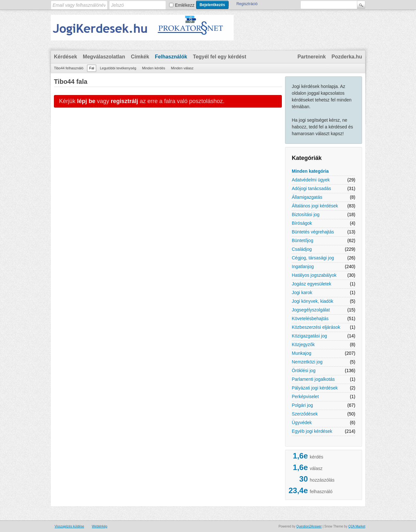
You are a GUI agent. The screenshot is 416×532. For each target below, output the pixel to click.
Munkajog (302, 353)
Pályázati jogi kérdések (315, 388)
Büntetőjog (303, 240)
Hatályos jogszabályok (314, 275)
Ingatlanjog (303, 266)
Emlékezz (185, 5)
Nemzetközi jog (307, 362)
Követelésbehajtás (310, 318)
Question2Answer (309, 526)
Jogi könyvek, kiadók (312, 301)
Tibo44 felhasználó (69, 68)
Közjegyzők (303, 344)
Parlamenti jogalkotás (313, 379)
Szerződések (305, 414)
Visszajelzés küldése (69, 526)
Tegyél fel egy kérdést (220, 57)
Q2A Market (357, 526)
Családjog (302, 249)
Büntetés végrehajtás (313, 232)
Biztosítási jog (306, 214)
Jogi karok (302, 292)
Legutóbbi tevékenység (118, 68)
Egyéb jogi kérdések (312, 431)
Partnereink (312, 57)
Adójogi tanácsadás (311, 188)
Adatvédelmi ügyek (311, 180)
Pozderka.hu (347, 57)
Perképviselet (305, 397)
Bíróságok (302, 223)
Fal (92, 68)
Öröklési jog (304, 371)
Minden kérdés (153, 68)
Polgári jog (302, 405)
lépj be (86, 101)
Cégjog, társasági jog (313, 258)
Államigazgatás (307, 197)
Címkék (140, 57)
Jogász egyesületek (312, 284)
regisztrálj (124, 101)
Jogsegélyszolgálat (311, 310)
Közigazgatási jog (309, 336)
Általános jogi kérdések (315, 206)
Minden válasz (182, 68)
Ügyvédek (302, 423)
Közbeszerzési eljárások (316, 327)
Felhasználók (171, 57)
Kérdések (65, 57)
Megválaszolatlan (104, 57)
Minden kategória (310, 171)
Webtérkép (100, 526)
